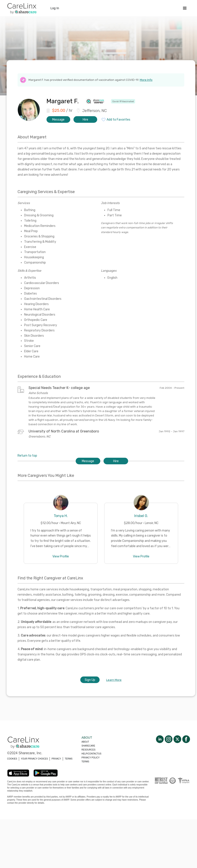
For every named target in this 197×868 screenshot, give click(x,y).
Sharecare (88, 746)
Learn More (114, 680)
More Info (146, 80)
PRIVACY (56, 759)
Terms (85, 762)
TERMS (69, 759)
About (85, 742)
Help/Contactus (91, 754)
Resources (89, 750)
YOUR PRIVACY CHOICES (34, 759)
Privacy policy (91, 758)
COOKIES (12, 759)
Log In (55, 8)
